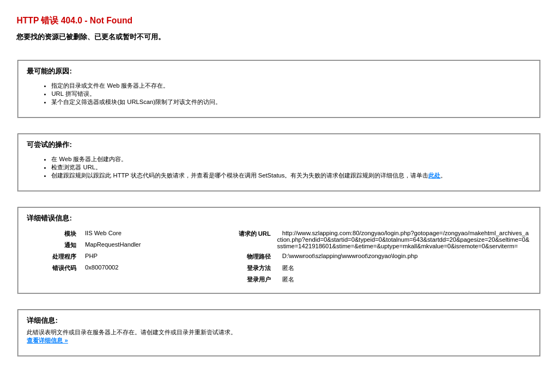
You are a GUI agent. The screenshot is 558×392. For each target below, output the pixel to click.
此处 (434, 175)
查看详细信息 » (47, 340)
